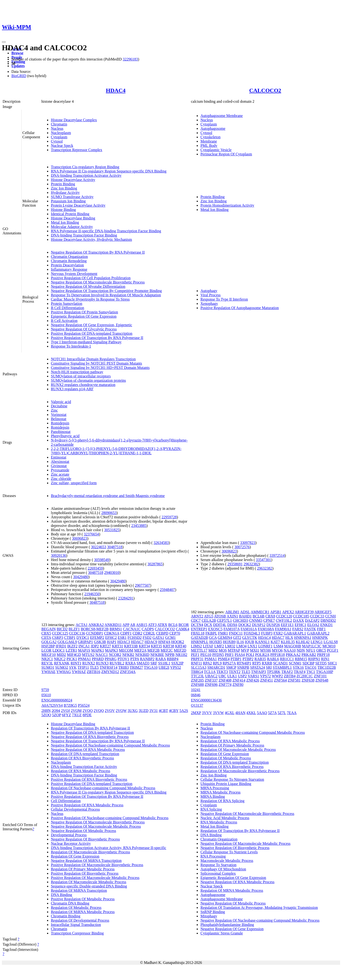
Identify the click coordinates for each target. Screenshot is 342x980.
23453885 (139, 526)
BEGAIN (48, 629)
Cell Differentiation (66, 801)
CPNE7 (269, 620)
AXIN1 (232, 616)
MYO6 (277, 650)
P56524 (84, 705)
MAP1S (84, 650)
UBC (222, 676)
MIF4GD (74, 655)
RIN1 (325, 659)
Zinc (54, 410)
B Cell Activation (64, 321)
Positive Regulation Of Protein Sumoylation (84, 312)
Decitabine (59, 406)
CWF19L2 (284, 620)
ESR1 (122, 638)
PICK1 (72, 659)
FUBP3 (267, 633)
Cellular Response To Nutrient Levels (229, 852)
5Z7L (282, 713)
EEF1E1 (287, 625)
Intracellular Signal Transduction (76, 925)
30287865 (155, 564)
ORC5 (321, 650)
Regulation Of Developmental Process (80, 920)
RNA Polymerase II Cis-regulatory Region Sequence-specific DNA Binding (109, 171)
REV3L (47, 663)
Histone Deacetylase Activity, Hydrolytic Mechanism (91, 239)
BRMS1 (116, 629)
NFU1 (311, 650)
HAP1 (112, 642)
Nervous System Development (74, 274)
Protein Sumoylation (66, 304)
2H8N (46, 711)
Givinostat (59, 466)
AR (133, 625)
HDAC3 (124, 642)
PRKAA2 (293, 655)
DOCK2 (245, 625)
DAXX (299, 620)
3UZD (144, 711)
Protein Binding (63, 184)
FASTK (310, 629)
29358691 (235, 564)
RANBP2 (147, 659)
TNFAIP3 (259, 672)
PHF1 (229, 655)
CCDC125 (60, 633)
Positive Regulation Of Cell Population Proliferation (91, 278)
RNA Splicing (211, 809)
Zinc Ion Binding (64, 188)
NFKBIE (157, 655)
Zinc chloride (61, 479)
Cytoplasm (59, 137)
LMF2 (219, 646)
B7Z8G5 (70, 705)
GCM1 (170, 638)
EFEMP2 (97, 638)
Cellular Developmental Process (75, 809)
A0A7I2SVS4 (52, 705)
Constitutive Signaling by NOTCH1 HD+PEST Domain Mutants (100, 368)
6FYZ (66, 715)
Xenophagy (209, 304)
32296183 (130, 59)
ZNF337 (211, 680)
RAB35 (260, 659)
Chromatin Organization (69, 257)
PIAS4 (240, 655)
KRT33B (131, 646)
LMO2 (230, 646)
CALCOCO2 (265, 90)
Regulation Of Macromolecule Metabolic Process (88, 882)
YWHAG (64, 672)
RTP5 (256, 663)
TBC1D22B (327, 667)
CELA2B (209, 620)
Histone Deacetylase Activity (73, 180)
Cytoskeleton (210, 137)
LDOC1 (59, 650)
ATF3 (152, 625)
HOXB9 (229, 642)
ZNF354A (128, 672)
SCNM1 (295, 663)
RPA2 (208, 663)
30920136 (58, 555)
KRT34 (144, 646)
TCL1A (210, 672)
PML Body (209, 146)
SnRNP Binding (213, 912)
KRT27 (105, 646)
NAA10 (290, 650)
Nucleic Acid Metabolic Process (225, 818)
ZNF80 (238, 685)
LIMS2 (196, 646)
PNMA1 (84, 659)
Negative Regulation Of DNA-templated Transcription (92, 732)
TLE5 (94, 667)
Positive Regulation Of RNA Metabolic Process (87, 805)
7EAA (292, 713)
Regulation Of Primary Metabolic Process (83, 869)
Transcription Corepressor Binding (77, 933)
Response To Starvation (218, 865)
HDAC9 (151, 642)
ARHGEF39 (304, 612)
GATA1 (158, 638)
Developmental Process (69, 835)
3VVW (218, 713)
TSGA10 (151, 667)
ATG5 (209, 616)
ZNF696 (211, 685)
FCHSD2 (135, 638)
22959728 (169, 517)
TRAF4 (300, 672)
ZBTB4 (290, 676)
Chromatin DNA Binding (70, 903)
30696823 (80, 538)
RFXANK (62, 663)
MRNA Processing (215, 788)
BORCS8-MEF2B (95, 629)
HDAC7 (137, 642)
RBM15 (301, 659)
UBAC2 (211, 676)
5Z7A (272, 713)
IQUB (249, 642)
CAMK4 (183, 629)
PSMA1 (211, 659)
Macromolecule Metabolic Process (227, 861)
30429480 (81, 577)
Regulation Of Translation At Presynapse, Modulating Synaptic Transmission (259, 908)
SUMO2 (62, 667)
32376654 (91, 534)
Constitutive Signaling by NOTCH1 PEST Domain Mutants (96, 363)
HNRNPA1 (303, 638)
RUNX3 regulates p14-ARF (72, 389)
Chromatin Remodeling (69, 261)
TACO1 (311, 667)
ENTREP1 (199, 629)
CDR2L (149, 633)
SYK (73, 667)
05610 (46, 695)
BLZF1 (74, 629)
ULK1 (232, 676)
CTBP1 (70, 638)
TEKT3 (222, 672)
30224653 (99, 547)
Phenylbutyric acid (65, 436)
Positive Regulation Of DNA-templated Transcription (92, 333)
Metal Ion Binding (65, 222)
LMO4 (242, 646)
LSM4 (278, 646)
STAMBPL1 (282, 667)
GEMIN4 (225, 638)
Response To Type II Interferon (224, 299)
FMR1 (223, 633)
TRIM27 (136, 667)
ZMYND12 (110, 672)
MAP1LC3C (312, 646)
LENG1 (317, 642)
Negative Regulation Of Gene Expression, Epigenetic (91, 325)
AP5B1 (276, 612)
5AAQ (262, 713)
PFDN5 (218, 655)
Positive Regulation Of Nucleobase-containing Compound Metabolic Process (110, 818)
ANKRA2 (96, 625)
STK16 (298, 667)
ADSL (245, 612)
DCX (208, 625)
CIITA (46, 638)
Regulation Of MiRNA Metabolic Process (83, 912)
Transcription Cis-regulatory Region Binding (85, 167)
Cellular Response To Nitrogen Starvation (232, 779)
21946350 (92, 594)
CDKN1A (112, 633)
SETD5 (321, 663)
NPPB (170, 655)
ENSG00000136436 (206, 700)
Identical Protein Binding (70, 214)
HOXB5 (216, 642)
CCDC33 (317, 616)
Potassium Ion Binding (68, 201)
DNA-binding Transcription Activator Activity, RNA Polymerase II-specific (109, 848)
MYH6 (266, 650)
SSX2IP (177, 663)
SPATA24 (257, 667)
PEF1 (195, 655)
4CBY (174, 711)
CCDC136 (77, 633)
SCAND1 (280, 663)
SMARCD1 (216, 667)
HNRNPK (320, 638)
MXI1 (254, 650)
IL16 (240, 642)
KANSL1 (262, 642)
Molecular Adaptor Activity (72, 227)
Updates (18, 66)
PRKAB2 (309, 655)
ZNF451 (266, 680)
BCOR (184, 625)
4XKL (251, 713)
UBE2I (164, 667)
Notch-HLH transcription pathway (77, 372)
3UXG (133, 711)
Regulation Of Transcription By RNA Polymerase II (90, 728)
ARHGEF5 (323, 612)
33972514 (277, 555)
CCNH (330, 616)
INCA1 (84, 646)
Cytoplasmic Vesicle (216, 150)
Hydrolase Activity (65, 193)
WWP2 (277, 676)
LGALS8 (331, 642)
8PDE (87, 715)
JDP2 (95, 646)
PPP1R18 (278, 655)
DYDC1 (83, 638)
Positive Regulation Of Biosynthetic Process (85, 873)
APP (126, 625)
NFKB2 (128, 655)
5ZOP (57, 715)
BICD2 (62, 629)
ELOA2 (313, 625)
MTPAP (234, 650)
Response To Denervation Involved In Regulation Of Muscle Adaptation (106, 295)
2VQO (88, 711)
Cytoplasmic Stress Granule (222, 933)
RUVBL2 (117, 663)
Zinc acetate (60, 474)
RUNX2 (89, 663)
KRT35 (156, 646)
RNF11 (197, 663)
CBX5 (46, 633)
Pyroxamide (60, 470)
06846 (196, 695)
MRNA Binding (213, 797)
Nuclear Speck (62, 146)
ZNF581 (294, 680)
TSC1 (311, 672)
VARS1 (254, 676)
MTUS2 (88, 655)
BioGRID (19, 76)
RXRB (267, 663)
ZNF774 (225, 685)
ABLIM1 (232, 612)
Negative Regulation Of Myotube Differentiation (88, 286)
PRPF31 (197, 659)
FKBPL (211, 633)
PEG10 (206, 655)
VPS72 (265, 676)
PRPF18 (323, 655)
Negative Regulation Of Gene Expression (232, 929)
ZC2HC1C (305, 676)
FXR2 (278, 633)
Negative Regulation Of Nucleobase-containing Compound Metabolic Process (110, 745)
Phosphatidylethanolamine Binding (227, 925)
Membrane (209, 141)
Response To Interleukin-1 (71, 346)
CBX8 (270, 616)
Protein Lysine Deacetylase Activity (78, 205)
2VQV (110, 711)
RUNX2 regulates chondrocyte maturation (83, 385)
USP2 (242, 676)
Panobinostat (61, 432)
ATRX (162, 625)
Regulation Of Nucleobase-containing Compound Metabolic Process (103, 788)
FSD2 (147, 638)
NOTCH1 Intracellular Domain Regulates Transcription (93, 359)
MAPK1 (98, 650)
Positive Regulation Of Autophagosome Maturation (240, 308)
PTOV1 (123, 659)
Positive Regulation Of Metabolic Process (83, 899)
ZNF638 (308, 680)
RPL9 (217, 663)
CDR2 (137, 633)
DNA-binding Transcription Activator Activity (86, 175)
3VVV (207, 713)
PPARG (111, 659)
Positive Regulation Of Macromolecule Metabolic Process (95, 878)
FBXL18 (198, 633)
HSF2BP (48, 646)
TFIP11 (83, 667)
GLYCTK (250, 638)
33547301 (263, 560)
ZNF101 (320, 676)
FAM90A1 (283, 629)
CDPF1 (126, 633)
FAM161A (249, 629)
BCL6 (173, 625)
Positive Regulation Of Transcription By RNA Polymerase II (97, 338)
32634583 (161, 543)
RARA (161, 659)
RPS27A (229, 663)
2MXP (196, 713)
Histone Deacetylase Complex (74, 120)
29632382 (251, 564)
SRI (269, 667)
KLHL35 (288, 642)
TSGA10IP (325, 672)
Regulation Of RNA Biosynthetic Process (82, 758)
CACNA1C (132, 629)
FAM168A (266, 629)
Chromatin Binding (66, 916)
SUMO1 (48, 667)
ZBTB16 (93, 672)
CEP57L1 (224, 620)
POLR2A (262, 655)
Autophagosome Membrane (222, 116)
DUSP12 (259, 625)
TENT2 (235, 672)
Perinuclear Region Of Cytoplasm (226, 154)
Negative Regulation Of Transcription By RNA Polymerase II (98, 252)
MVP (245, 650)
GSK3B (100, 642)
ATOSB (220, 616)
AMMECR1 (260, 612)
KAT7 (275, 642)
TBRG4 (197, 672)
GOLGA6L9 (67, 642)
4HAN (240, 713)
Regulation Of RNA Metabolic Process (81, 771)
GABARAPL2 (318, 633)
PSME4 (224, 659)
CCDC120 (284, 616)
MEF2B (154, 650)
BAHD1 (245, 616)
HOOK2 (178, 642)
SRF (154, 663)
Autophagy (209, 291)
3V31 (154, 711)
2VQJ (65, 711)
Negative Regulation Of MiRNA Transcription (86, 861)
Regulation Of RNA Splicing (222, 801)
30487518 (115, 547)
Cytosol (57, 141)
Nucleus (57, 128)
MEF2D (180, 650)
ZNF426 (253, 680)
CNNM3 (256, 620)
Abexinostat (60, 462)
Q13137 (197, 705)
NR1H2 (181, 655)
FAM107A (232, 629)
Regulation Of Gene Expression (75, 856)
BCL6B (259, 616)
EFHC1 (301, 625)
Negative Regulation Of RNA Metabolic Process (88, 750)
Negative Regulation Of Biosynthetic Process (85, 839)
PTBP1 (236, 659)
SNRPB (243, 667)
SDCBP (308, 663)
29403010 (112, 573)
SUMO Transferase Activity (72, 197)
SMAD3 (143, 663)
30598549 (102, 560)
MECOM (126, 650)
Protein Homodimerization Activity (227, 205)
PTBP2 (248, 659)
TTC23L (197, 676)
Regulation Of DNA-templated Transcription (85, 754)
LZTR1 (71, 650)
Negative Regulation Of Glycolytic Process (84, 329)
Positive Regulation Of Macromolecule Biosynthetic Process (97, 865)
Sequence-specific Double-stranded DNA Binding (89, 886)
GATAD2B (199, 638)
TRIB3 (123, 667)
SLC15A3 (199, 667)
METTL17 (199, 650)
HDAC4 (116, 90)
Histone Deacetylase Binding (73, 218)
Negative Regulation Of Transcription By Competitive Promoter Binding (106, 291)
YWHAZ (79, 672)
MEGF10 (48, 655)
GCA (213, 638)
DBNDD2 (328, 620)
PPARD (98, 659)
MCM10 (329, 646)
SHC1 (332, 663)
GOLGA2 (49, 642)
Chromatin (59, 124)
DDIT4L (220, 625)
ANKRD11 (113, 625)
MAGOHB (293, 646)
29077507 (142, 585)
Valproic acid (61, 402)
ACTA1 (82, 625)
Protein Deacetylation (67, 265)
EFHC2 (111, 638)
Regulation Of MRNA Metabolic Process (232, 890)
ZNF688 (197, 685)
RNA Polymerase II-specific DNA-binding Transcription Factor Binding (106, 231)
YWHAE (48, 672)
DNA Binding (61, 895)
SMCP (231, 667)
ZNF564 (280, 680)
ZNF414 (239, 680)
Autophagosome (213, 128)
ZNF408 (225, 680)
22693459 (95, 568)
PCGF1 (333, 650)
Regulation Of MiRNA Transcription (79, 890)
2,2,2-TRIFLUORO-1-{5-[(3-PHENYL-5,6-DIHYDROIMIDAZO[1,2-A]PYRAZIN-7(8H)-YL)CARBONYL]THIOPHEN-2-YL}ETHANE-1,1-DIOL (116, 451)
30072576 (242, 547)
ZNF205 (197, 680)
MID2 (61, 655)
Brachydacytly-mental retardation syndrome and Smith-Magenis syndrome (108, 496)
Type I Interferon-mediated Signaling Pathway (86, 342)
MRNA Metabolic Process (221, 792)
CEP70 (175, 633)
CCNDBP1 (95, 633)
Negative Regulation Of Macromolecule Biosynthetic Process (98, 282)
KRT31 (117, 646)
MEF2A (140, 650)
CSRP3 (58, 638)
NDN (301, 650)
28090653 (109, 513)
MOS (223, 650)
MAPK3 (111, 650)
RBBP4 (173, 659)
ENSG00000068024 (57, 700)
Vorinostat (59, 415)
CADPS (148, 629)
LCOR (46, 650)
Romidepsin (60, 423)
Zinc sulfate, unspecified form (74, 483)
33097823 (248, 543)
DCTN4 (197, 625)
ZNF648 (322, 680)
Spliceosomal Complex (218, 873)
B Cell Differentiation (67, 308)
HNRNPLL (200, 642)
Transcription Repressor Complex (76, 150)
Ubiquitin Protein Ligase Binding (226, 784)
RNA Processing (213, 856)
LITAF (208, 646)
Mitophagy (209, 916)
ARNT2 (197, 616)
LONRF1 (265, 646)
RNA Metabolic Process (219, 822)
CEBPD (162, 633)
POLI (250, 655)
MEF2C (167, 650)
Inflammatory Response (69, 269)
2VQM (76, 711)
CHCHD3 (240, 620)
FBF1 (321, 629)
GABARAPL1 (295, 633)
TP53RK (274, 672)
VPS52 (176, 667)
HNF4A (164, 642)
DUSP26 (273, 625)
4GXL (229, 713)
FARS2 (298, 629)
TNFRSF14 (108, 667)
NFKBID (142, 655)
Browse (17, 53)
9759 (45, 690)
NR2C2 (60, 659)
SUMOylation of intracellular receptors (81, 376)
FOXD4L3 (252, 633)
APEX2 (288, 612)
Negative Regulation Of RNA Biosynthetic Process (90, 737)
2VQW (121, 711)
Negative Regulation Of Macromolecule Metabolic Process (96, 826)
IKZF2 (72, 646)
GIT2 (237, 638)
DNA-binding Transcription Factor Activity (84, 767)
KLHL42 (303, 642)
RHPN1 (314, 659)
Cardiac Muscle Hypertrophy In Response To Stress (90, 299)
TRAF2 (287, 672)
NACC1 (102, 655)
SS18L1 (164, 663)
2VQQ (99, 711)
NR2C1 (47, 659)
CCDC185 (301, 616)
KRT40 (181, 646)
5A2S (184, 711)
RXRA (130, 663)
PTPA (135, 659)
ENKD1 (326, 625)
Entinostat (59, 457)
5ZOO (46, 715)
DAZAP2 (312, 620)
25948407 (167, 590)
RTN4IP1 (244, 663)
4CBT (163, 711)
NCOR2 (115, 655)
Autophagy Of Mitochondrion (223, 869)
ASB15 (142, 625)
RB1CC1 (287, 659)
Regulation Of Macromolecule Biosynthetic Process (90, 852)
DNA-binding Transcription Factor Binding (84, 235)
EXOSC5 (215, 629)
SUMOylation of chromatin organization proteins (88, 380)
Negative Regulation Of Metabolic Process (83, 831)
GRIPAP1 (85, 642)
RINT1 (76, 663)
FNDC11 (236, 633)
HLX (289, 638)
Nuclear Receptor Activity (71, 843)
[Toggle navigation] (4, 42)
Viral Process (211, 295)
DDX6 (232, 625)
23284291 (126, 598)
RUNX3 (102, 663)
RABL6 (273, 659)
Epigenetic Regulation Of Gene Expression (84, 316)
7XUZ (77, 715)
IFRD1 (61, 646)
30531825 (112, 530)
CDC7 (196, 620)
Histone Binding (63, 210)
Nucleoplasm (61, 133)
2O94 (56, 711)
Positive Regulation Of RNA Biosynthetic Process (89, 779)
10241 (196, 690)
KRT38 (169, 646)
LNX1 (252, 646)
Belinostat (59, 419)
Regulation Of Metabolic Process (76, 908)
